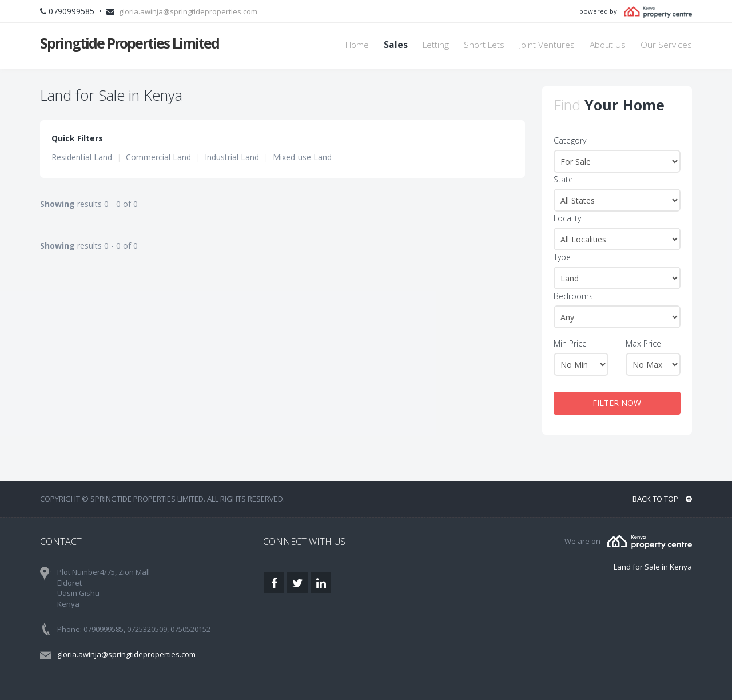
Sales (396, 45)
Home (357, 45)
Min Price (570, 343)
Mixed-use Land (302, 157)
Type (562, 257)
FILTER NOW (617, 403)
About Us (608, 45)
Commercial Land (158, 157)
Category (570, 140)
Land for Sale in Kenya (653, 567)
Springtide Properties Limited (130, 43)
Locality (567, 218)
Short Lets (484, 45)
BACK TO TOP (662, 499)
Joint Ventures (547, 45)
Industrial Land (232, 157)
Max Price (643, 343)
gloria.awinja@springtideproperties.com (188, 11)
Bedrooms (573, 296)
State (563, 179)
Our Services (666, 45)
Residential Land (82, 157)
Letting (436, 45)
